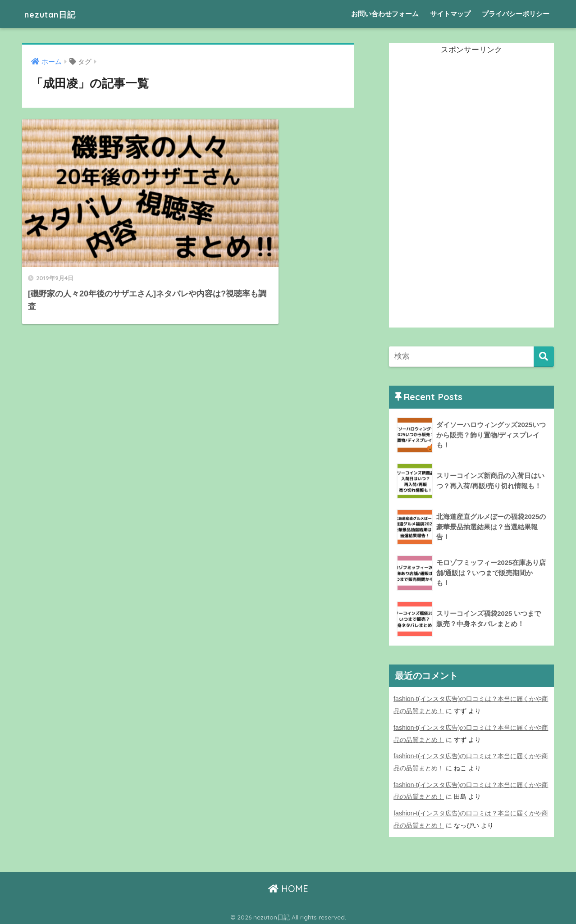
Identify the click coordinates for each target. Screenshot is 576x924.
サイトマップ (450, 14)
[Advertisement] (457, 192)
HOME (288, 886)
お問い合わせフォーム (385, 14)
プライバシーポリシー (516, 14)
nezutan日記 (57, 14)
